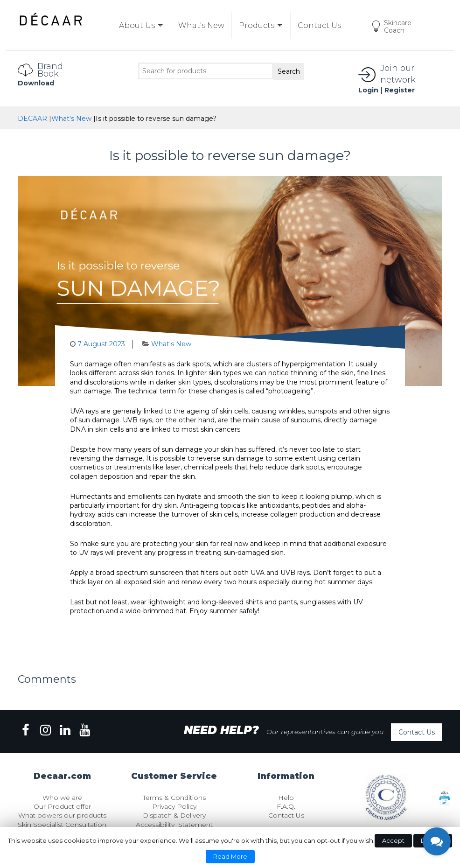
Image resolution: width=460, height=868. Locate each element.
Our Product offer (62, 806)
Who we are (62, 798)
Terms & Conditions (174, 798)
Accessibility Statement (174, 825)
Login (368, 90)
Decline (433, 840)
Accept (393, 840)
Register (400, 90)
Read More (230, 856)
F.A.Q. (286, 806)
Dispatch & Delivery (174, 815)
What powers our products (62, 815)
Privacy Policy (174, 806)
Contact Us (417, 732)
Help (286, 798)
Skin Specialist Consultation (62, 825)
